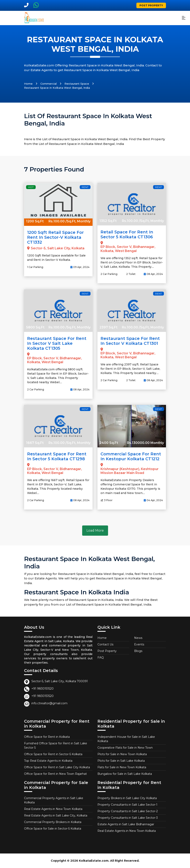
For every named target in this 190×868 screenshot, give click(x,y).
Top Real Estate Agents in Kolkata (48, 761)
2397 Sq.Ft (108, 327)
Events (139, 644)
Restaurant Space (77, 84)
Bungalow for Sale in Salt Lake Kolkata (125, 774)
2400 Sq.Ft (109, 443)
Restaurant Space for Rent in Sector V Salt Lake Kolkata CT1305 (57, 343)
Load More (95, 530)
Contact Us (105, 644)
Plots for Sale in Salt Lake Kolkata (121, 761)
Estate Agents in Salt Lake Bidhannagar (126, 824)
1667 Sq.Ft (35, 443)
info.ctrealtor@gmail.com (49, 703)
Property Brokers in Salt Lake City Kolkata (127, 798)
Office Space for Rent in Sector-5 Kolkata (53, 754)
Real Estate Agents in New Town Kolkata (53, 809)
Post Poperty (107, 651)
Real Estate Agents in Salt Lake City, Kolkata (56, 815)
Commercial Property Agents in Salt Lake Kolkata (54, 800)
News (138, 638)
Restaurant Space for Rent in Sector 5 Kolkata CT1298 (57, 456)
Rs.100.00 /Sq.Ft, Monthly (70, 221)
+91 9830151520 (43, 689)
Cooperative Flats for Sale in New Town (125, 748)
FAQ (101, 657)
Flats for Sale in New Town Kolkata (122, 767)
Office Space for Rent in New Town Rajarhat (55, 774)
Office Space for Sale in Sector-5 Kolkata (53, 829)
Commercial (49, 84)
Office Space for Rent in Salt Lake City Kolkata (57, 767)
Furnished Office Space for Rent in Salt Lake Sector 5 (56, 745)
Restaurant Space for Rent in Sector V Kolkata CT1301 (130, 341)
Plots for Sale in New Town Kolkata (122, 754)
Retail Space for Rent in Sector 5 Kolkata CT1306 (127, 234)
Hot (31, 187)
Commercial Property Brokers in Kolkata (53, 822)
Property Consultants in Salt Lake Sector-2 (128, 811)
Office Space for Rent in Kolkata (47, 737)
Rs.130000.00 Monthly (145, 443)
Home (28, 84)
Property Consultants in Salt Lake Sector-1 (127, 805)
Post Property (151, 5)
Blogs (138, 651)
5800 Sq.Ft (35, 327)
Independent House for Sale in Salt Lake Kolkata (126, 739)
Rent (85, 187)
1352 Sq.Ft (108, 221)
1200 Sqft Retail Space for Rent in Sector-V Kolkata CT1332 (55, 237)
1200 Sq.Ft (35, 221)
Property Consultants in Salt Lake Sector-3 (128, 818)
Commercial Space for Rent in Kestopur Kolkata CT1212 (131, 456)
